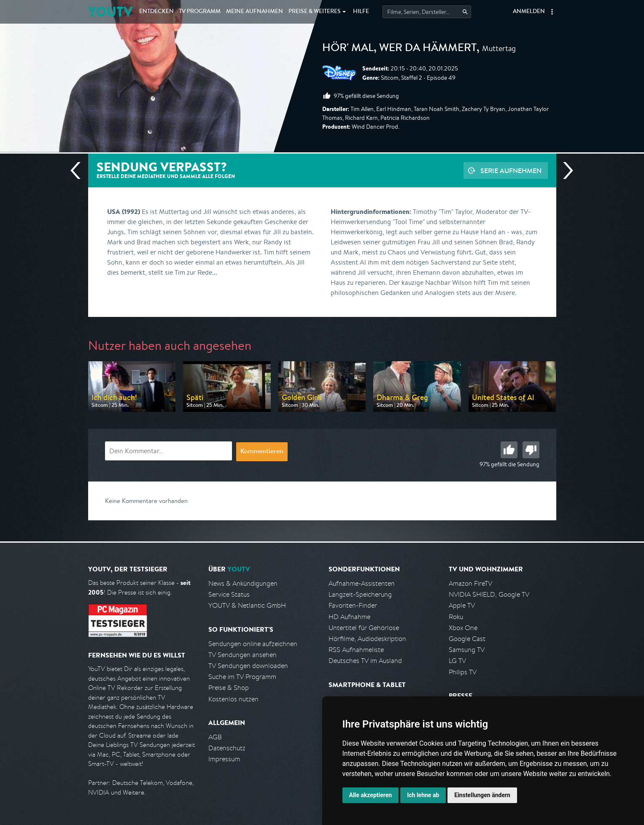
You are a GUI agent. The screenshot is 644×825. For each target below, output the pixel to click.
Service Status (229, 594)
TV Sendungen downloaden (248, 666)
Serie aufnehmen (511, 170)
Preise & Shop (229, 688)
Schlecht (531, 450)
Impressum (224, 759)
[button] (552, 12)
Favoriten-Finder (353, 605)
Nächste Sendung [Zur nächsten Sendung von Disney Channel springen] (565, 170)
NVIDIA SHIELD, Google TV (489, 594)
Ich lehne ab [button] (423, 795)
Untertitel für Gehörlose (364, 628)
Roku (456, 617)
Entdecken (156, 12)
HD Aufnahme (349, 617)
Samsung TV (467, 650)
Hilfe (361, 12)
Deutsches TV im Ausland (365, 661)
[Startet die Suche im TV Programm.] (427, 12)
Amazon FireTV (470, 583)
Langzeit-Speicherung (360, 594)
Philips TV (463, 672)
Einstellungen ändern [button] (482, 795)
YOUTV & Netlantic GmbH (247, 605)
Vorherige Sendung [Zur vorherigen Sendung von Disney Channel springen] (79, 170)
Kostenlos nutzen (233, 699)
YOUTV (110, 12)
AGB (215, 737)
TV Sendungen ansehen (243, 655)
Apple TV (462, 605)
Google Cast (467, 639)
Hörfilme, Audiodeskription (367, 639)
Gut (509, 450)
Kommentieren (262, 452)
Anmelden (529, 12)
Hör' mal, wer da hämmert (399, 49)
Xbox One (463, 628)
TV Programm (200, 12)
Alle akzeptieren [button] (371, 795)
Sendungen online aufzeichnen (253, 644)
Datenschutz (227, 748)
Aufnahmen (255, 12)
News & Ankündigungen (243, 583)
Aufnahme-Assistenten (362, 583)
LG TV (457, 661)
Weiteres (315, 12)
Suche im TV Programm (242, 677)
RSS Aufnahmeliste (356, 650)
